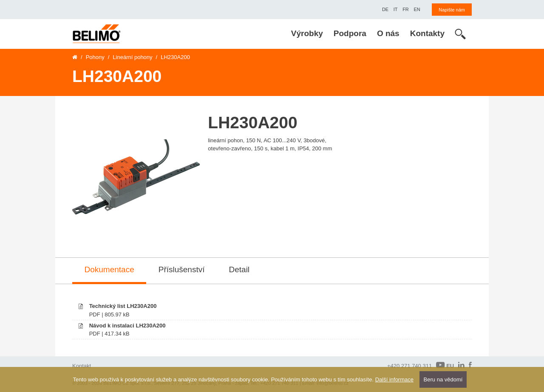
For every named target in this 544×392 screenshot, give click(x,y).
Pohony (95, 57)
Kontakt (82, 366)
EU (445, 365)
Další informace (394, 379)
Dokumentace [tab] (109, 269)
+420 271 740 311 (409, 366)
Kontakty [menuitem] (427, 33)
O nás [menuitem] (388, 33)
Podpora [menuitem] (350, 33)
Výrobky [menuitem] (307, 33)
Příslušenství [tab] (182, 269)
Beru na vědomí (443, 379)
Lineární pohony (132, 57)
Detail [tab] (239, 269)
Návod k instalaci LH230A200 (127, 326)
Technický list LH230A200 (123, 306)
